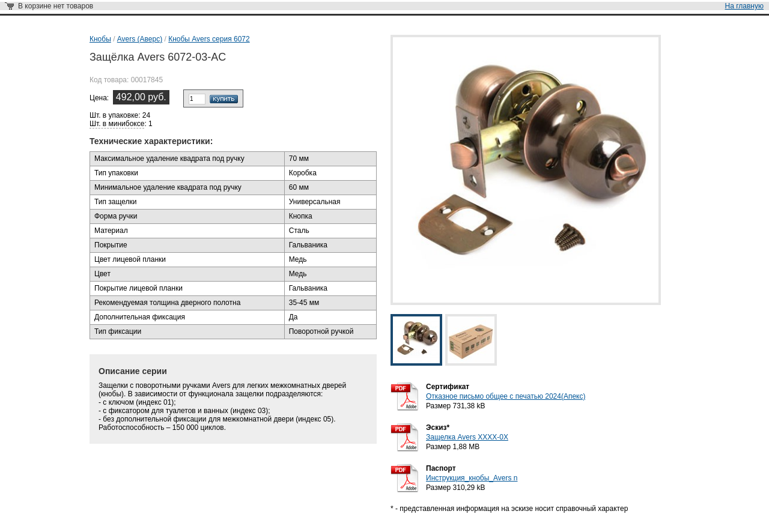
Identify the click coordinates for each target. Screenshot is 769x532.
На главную (744, 6)
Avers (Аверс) (140, 39)
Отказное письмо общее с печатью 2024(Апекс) (506, 396)
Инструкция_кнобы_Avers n (472, 478)
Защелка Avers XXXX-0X (467, 437)
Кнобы (100, 39)
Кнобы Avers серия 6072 (209, 39)
